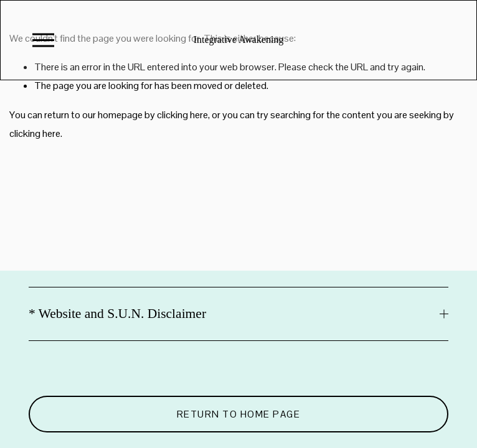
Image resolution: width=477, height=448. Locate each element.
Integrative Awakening (239, 40)
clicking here (182, 115)
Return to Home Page (239, 414)
